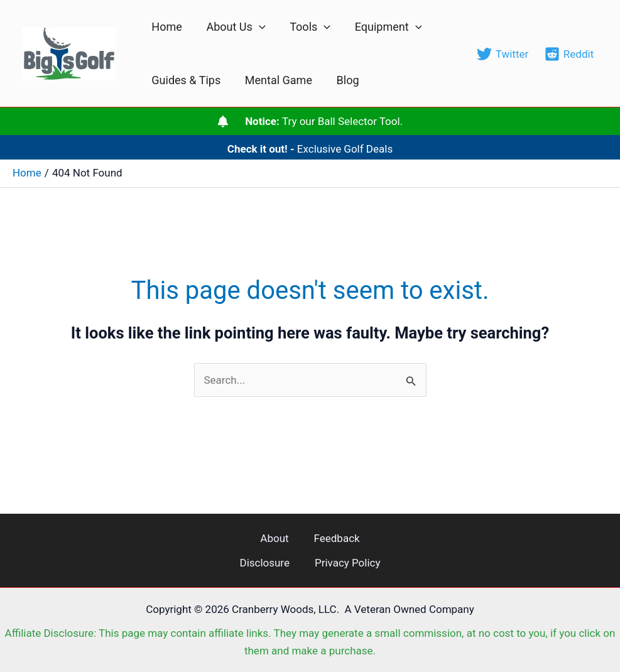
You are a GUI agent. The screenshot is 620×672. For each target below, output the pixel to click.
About (274, 538)
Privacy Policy (348, 563)
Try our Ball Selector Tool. (324, 121)
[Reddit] (569, 54)
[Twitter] (503, 54)
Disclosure (264, 563)
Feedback (337, 538)
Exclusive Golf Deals (310, 149)
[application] (257, 27)
